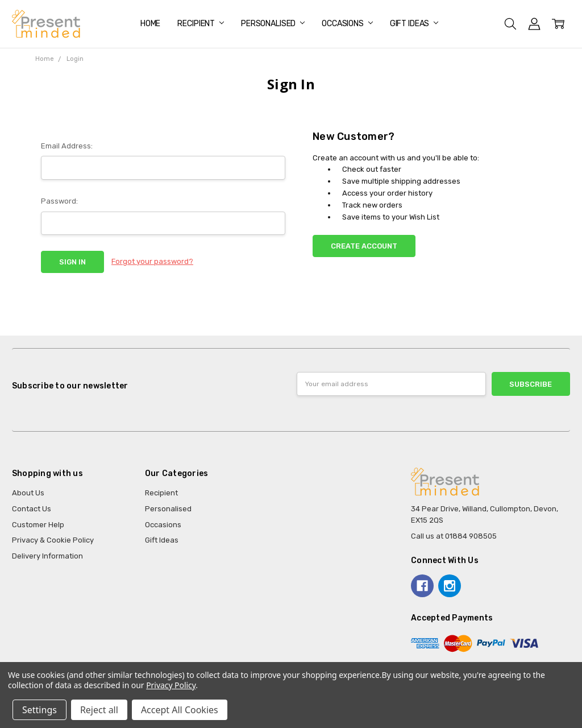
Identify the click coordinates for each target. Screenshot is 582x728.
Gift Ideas (414, 24)
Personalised (273, 24)
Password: (59, 201)
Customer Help (38, 525)
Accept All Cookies (180, 710)
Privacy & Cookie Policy (53, 540)
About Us (28, 493)
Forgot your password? (152, 261)
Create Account (364, 246)
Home (150, 24)
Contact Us (32, 509)
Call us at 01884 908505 (454, 536)
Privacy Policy (171, 685)
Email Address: (67, 146)
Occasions (347, 24)
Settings (40, 710)
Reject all (99, 710)
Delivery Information (47, 556)
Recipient (201, 24)
